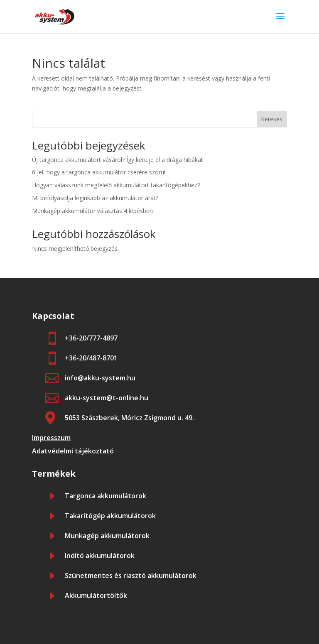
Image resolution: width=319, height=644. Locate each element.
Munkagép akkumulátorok (107, 536)
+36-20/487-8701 (91, 358)
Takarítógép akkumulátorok (110, 516)
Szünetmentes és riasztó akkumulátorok (131, 575)
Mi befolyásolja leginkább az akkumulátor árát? (95, 198)
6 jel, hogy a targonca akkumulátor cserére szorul (99, 172)
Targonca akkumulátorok (106, 496)
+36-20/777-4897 (91, 338)
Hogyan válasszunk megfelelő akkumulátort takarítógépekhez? (116, 185)
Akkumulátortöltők (96, 595)
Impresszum (51, 438)
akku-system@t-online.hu (107, 398)
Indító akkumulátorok (100, 556)
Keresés (272, 119)
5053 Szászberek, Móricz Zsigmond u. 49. (129, 418)
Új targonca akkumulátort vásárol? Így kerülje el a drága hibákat (118, 160)
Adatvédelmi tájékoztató (73, 451)
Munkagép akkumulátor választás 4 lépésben (92, 211)
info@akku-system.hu (100, 378)
